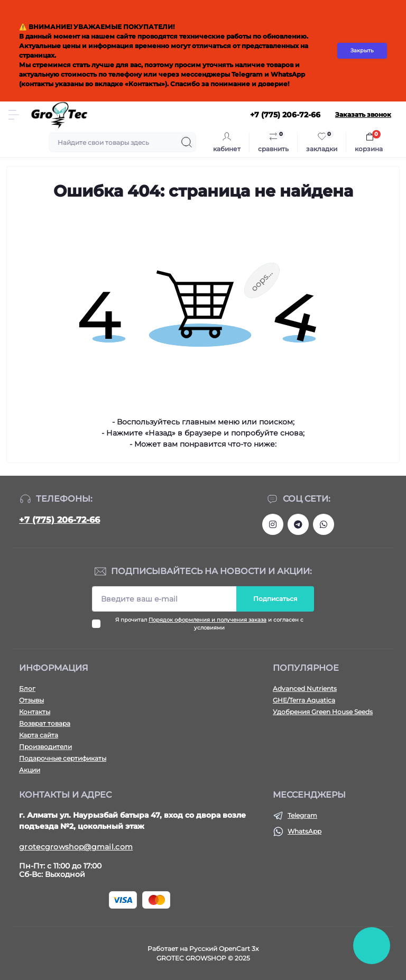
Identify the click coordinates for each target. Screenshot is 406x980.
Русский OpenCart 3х (224, 949)
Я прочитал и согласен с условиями (209, 624)
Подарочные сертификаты (63, 758)
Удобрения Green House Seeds (323, 712)
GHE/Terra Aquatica (304, 700)
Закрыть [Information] (362, 50)
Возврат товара (45, 723)
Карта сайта (39, 735)
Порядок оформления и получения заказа (207, 620)
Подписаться (275, 599)
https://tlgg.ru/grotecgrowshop (298, 524)
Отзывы (31, 700)
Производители (45, 747)
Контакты (35, 712)
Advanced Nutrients (305, 688)
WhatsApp (304, 831)
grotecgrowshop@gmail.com (76, 847)
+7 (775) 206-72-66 (59, 520)
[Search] (187, 142)
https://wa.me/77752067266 (324, 524)
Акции (30, 770)
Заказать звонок (363, 114)
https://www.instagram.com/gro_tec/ (273, 524)
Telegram (302, 815)
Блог (27, 688)
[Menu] (14, 115)
